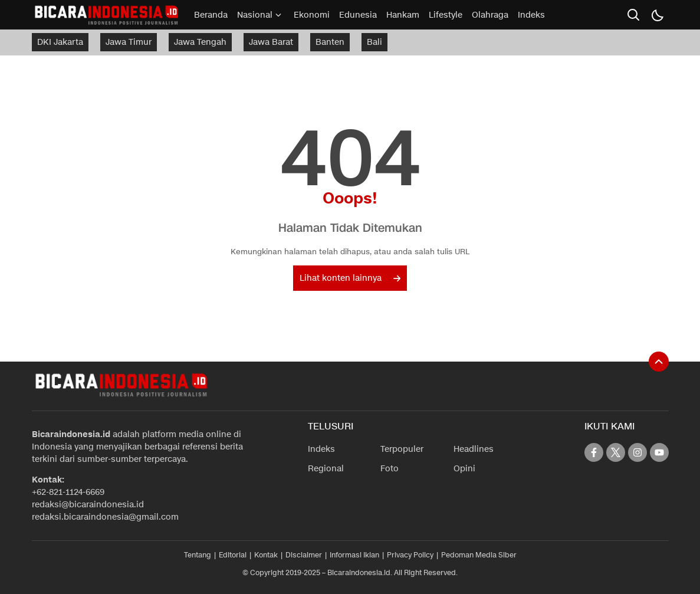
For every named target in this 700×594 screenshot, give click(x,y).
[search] (633, 15)
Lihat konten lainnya (350, 278)
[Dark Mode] (657, 15)
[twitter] (616, 452)
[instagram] (637, 452)
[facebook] (594, 452)
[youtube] (659, 452)
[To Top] (659, 362)
